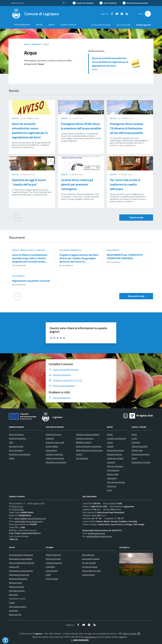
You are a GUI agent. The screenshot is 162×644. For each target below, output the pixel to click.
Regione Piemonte (53, 555)
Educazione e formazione (56, 462)
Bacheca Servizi (15, 583)
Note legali (13, 595)
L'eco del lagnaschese (116, 482)
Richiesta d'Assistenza (18, 579)
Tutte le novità (136, 218)
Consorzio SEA (52, 571)
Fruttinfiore (50, 567)
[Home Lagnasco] (35, 14)
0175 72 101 (18, 506)
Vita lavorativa (82, 458)
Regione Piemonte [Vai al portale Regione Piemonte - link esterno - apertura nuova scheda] (18, 3)
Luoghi (134, 438)
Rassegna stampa (114, 454)
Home (27, 44)
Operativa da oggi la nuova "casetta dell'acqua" (29, 182)
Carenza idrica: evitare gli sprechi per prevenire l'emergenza (77, 184)
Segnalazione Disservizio (19, 575)
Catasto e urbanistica (54, 454)
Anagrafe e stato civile (55, 442)
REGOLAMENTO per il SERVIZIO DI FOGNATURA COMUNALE (125, 257)
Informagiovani (113, 470)
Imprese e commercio (85, 438)
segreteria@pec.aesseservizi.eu (99, 536)
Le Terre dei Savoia (90, 567)
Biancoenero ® (91, 637)
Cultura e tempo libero (55, 458)
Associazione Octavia (91, 559)
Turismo (79, 454)
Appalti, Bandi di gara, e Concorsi (29, 250)
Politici (12, 458)
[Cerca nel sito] (148, 14)
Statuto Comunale (17, 587)
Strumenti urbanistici (71, 250)
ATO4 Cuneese (52, 579)
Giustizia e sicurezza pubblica (88, 434)
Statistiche (13, 611)
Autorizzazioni (51, 450)
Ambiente (50, 438)
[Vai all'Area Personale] (135, 3)
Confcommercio (88, 575)
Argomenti (36, 44)
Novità (15, 118)
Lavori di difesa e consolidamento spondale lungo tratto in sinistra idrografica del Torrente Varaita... (30, 258)
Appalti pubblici (52, 446)
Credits (12, 603)
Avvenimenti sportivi (115, 450)
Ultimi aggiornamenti (18, 607)
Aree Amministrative (17, 438)
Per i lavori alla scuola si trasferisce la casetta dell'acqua (125, 184)
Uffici (11, 442)
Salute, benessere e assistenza (89, 446)
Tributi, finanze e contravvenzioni (89, 450)
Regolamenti (113, 250)
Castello (110, 446)
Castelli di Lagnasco (54, 563)
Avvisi (109, 490)
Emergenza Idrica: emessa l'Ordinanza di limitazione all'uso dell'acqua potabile (127, 128)
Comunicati (112, 486)
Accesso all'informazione (101, 25)
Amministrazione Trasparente (21, 555)
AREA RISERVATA (80, 640)
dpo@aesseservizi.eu (97, 533)
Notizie (110, 434)
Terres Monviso (88, 555)
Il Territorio (136, 442)
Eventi (134, 434)
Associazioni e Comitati (141, 462)
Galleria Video (137, 450)
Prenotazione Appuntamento (21, 571)
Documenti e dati (136, 296)
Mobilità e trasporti (84, 442)
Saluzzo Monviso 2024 (91, 571)
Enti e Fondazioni (16, 450)
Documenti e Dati (16, 446)
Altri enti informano (115, 466)
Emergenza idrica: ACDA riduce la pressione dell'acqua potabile (81, 126)
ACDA (48, 575)
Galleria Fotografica (140, 446)
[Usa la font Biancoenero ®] (83, 3)
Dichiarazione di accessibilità (20, 559)
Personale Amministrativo (20, 454)
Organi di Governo (16, 434)
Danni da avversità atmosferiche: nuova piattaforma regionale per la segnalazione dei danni (110, 62)
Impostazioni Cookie (17, 599)
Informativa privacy (17, 591)
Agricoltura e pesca (54, 434)
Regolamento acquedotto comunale (31, 281)
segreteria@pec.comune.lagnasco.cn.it (30, 518)
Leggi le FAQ (14, 567)
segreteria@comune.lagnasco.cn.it (29, 521)
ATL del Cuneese (89, 563)
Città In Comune (130, 634)
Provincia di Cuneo (53, 559)
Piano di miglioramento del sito (22, 563)
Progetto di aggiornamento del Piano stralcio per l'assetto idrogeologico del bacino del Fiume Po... (79, 258)
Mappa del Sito (15, 615)
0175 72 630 (18, 509)
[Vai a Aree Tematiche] (108, 3)
